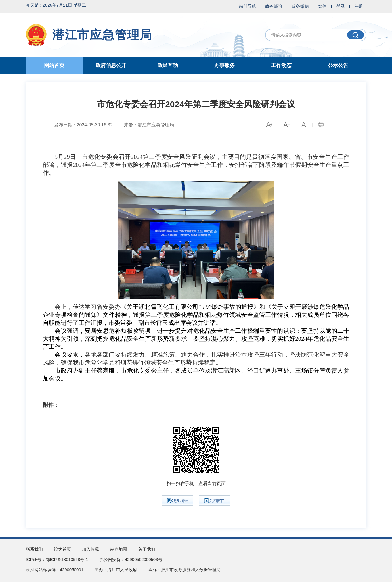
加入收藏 (91, 549)
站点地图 (119, 549)
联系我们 (34, 549)
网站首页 (54, 65)
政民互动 (168, 65)
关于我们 (147, 549)
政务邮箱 (274, 6)
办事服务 (225, 65)
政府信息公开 (111, 65)
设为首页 (62, 549)
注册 (359, 6)
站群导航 (248, 6)
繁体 (322, 6)
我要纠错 (178, 501)
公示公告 (338, 65)
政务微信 (300, 6)
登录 (341, 6)
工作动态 (281, 65)
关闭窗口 (214, 501)
